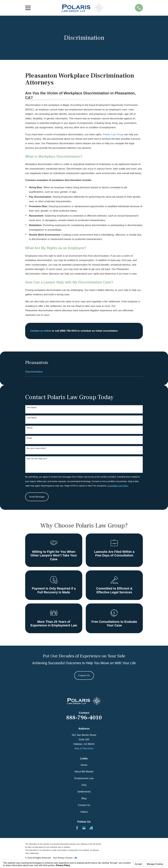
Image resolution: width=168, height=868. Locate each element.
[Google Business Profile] (84, 828)
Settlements (84, 792)
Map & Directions (84, 748)
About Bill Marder (84, 772)
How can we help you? (37, 459)
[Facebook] (77, 828)
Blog (84, 798)
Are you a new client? (36, 448)
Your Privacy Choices (65, 858)
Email (29, 438)
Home (84, 765)
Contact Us (84, 675)
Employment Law (84, 778)
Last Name (32, 418)
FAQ (84, 785)
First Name (32, 407)
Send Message (37, 497)
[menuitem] (84, 372)
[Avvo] (91, 828)
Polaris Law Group (113, 134)
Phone (30, 428)
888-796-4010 (84, 718)
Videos (84, 812)
